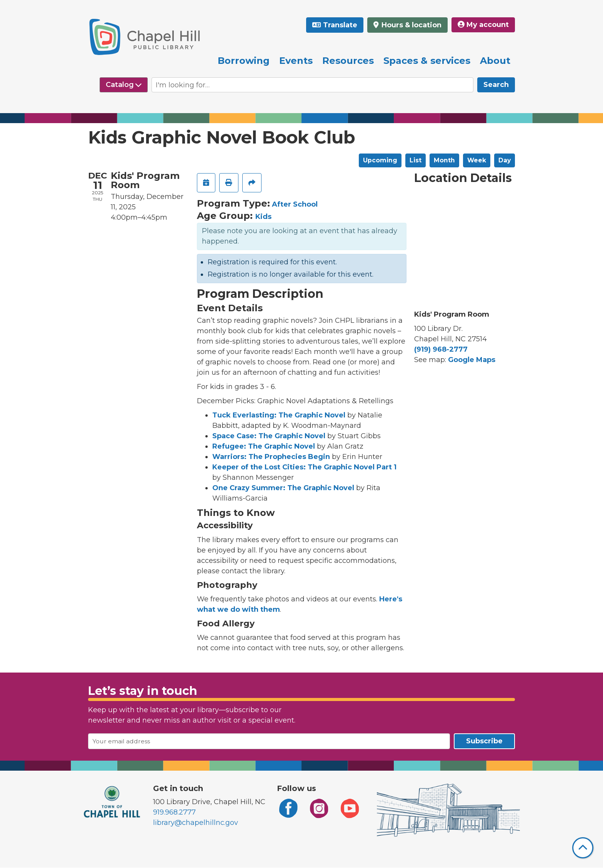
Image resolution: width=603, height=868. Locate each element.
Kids (263, 217)
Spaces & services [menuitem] (427, 61)
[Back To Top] (583, 848)
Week (477, 160)
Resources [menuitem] (348, 61)
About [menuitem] (495, 61)
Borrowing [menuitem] (244, 61)
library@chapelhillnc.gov (196, 823)
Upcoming (380, 160)
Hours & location (411, 25)
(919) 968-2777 (441, 349)
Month (444, 160)
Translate (340, 25)
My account (483, 25)
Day (505, 160)
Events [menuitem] (296, 61)
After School (295, 204)
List (416, 160)
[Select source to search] (124, 85)
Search (496, 85)
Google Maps (472, 360)
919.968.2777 (174, 812)
